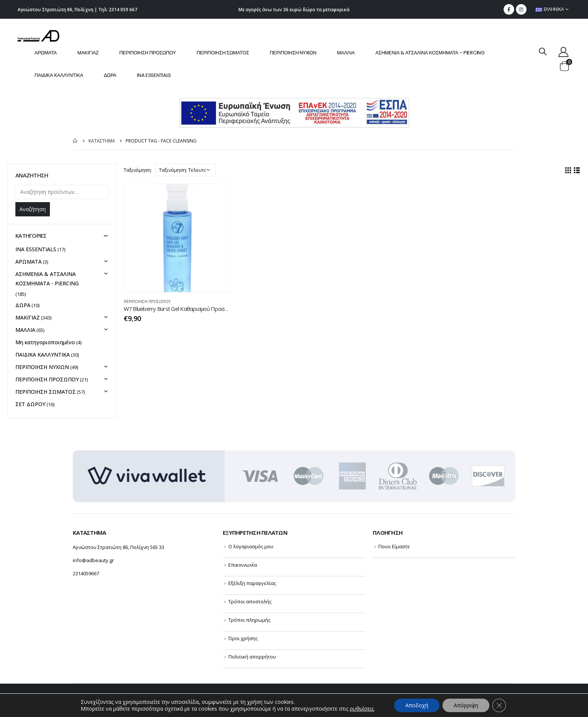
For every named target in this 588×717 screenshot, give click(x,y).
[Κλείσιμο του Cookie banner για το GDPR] (499, 705)
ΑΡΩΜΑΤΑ (46, 53)
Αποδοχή (417, 705)
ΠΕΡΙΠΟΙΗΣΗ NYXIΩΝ (293, 53)
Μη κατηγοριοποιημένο (45, 342)
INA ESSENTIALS (154, 75)
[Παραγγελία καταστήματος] (186, 170)
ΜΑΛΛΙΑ (346, 53)
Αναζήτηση (33, 209)
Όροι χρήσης (243, 638)
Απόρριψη (466, 705)
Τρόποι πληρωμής (249, 620)
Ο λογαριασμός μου (251, 546)
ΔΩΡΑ (110, 75)
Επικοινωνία (243, 565)
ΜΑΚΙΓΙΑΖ (88, 53)
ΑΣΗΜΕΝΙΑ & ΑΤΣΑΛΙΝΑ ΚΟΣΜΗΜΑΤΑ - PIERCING (47, 279)
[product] (178, 238)
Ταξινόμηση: (138, 170)
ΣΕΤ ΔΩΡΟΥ (30, 404)
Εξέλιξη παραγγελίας (252, 583)
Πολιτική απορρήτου (252, 657)
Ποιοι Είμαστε (394, 546)
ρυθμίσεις (362, 709)
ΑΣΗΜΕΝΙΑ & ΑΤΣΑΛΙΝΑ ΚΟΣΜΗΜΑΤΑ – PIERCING (430, 53)
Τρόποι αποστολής (250, 601)
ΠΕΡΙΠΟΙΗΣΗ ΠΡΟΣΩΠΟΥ (148, 53)
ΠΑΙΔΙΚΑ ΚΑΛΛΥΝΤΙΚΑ (59, 75)
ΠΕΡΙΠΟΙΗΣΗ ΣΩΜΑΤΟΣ (223, 53)
